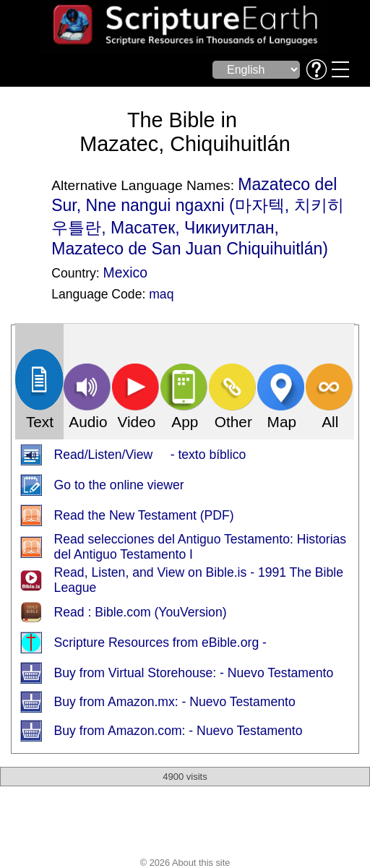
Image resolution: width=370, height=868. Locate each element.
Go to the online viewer (119, 485)
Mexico (125, 272)
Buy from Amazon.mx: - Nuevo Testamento (175, 702)
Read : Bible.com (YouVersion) (141, 612)
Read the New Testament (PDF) (144, 515)
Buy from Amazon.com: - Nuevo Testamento (178, 731)
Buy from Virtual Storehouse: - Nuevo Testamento (194, 673)
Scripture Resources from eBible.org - (160, 643)
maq (161, 294)
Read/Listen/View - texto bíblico (150, 455)
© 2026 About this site (185, 863)
